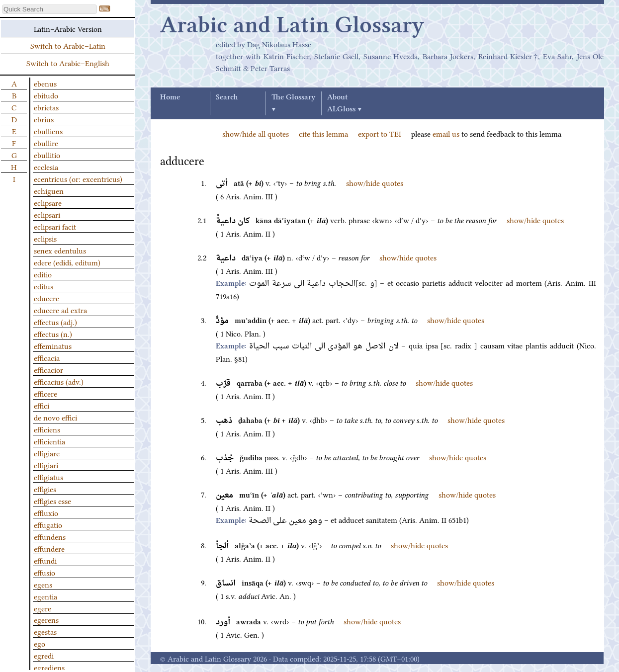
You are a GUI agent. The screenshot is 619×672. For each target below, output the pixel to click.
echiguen (49, 190)
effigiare (47, 453)
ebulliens (48, 131)
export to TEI (380, 133)
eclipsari (47, 214)
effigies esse (52, 501)
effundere (49, 548)
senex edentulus (60, 250)
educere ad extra (60, 310)
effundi (45, 560)
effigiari (46, 465)
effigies (45, 489)
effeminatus (53, 345)
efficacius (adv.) (59, 381)
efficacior (48, 369)
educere (46, 298)
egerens (46, 619)
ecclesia (46, 167)
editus (44, 286)
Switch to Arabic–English (68, 63)
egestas (45, 631)
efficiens (47, 429)
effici (42, 405)
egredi (44, 655)
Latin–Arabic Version (68, 28)
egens (43, 584)
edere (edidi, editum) (67, 262)
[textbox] (49, 9)
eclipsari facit (55, 226)
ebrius (44, 119)
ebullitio (47, 155)
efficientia (49, 441)
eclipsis (45, 238)
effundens (50, 536)
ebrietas (46, 107)
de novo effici (55, 417)
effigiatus (48, 477)
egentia (45, 596)
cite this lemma (323, 133)
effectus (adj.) (55, 322)
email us (446, 133)
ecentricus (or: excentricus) (78, 178)
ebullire (46, 143)
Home (170, 97)
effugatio (48, 524)
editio (43, 274)
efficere (45, 393)
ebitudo (46, 95)
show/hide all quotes (256, 133)
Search (227, 97)
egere (43, 608)
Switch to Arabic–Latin (68, 45)
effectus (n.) (53, 334)
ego (40, 643)
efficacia (47, 357)
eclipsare (48, 202)
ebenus (45, 83)
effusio (44, 572)
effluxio (46, 512)
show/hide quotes (375, 182)
